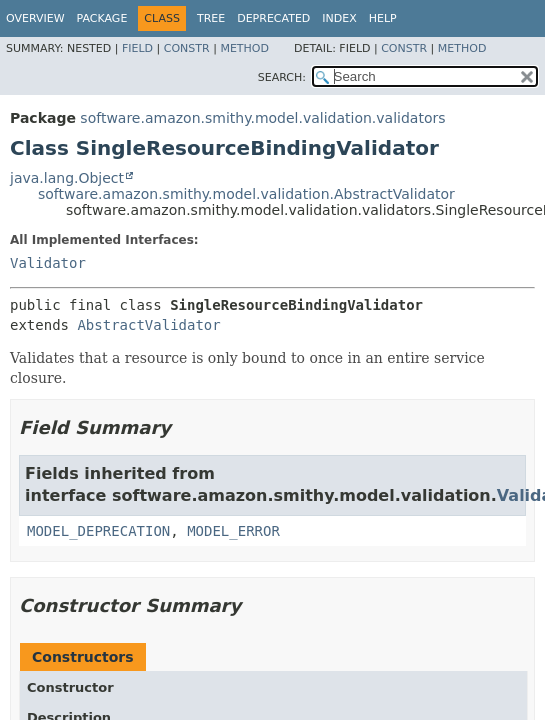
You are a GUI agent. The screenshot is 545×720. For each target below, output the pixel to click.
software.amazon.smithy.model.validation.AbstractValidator (246, 194)
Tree (211, 18)
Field (137, 48)
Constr (187, 48)
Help (383, 18)
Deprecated (273, 18)
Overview (35, 18)
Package (102, 18)
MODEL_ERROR (233, 531)
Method (244, 48)
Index (339, 18)
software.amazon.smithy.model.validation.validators (262, 118)
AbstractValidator (148, 325)
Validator (48, 263)
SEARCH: (282, 77)
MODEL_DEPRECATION (98, 531)
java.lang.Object (67, 178)
